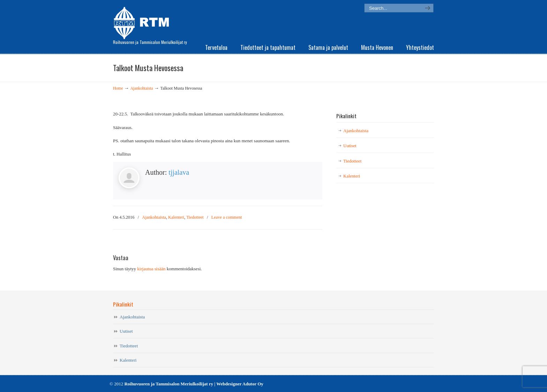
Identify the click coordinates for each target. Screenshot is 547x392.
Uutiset (350, 146)
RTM (144, 21)
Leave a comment (227, 217)
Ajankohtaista (142, 88)
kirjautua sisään (151, 269)
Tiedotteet (195, 217)
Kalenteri (176, 217)
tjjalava (179, 172)
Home (118, 88)
